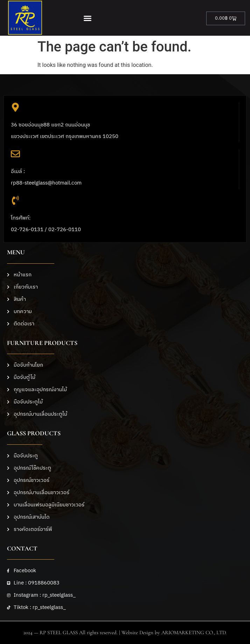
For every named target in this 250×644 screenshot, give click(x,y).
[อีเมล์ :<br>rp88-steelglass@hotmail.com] (15, 154)
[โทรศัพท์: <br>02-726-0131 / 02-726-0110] (15, 200)
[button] (88, 18)
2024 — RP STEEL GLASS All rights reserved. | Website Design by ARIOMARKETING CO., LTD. (125, 632)
